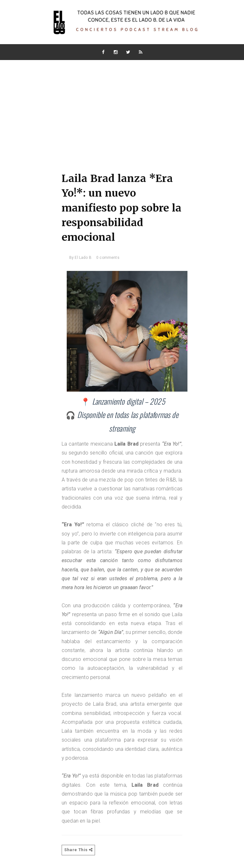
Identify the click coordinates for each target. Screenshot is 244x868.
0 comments (108, 258)
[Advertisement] (122, 108)
